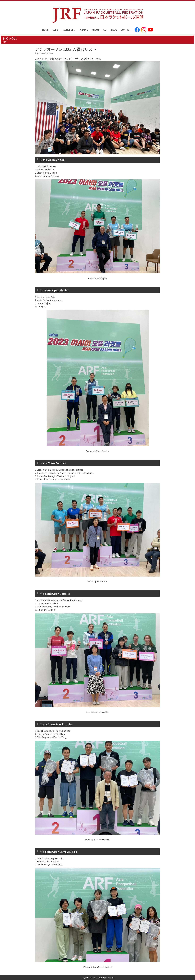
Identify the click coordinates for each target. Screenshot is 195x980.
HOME (45, 30)
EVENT (56, 30)
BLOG (114, 30)
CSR (105, 30)
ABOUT (96, 30)
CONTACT (126, 30)
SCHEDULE (69, 30)
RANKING (83, 30)
